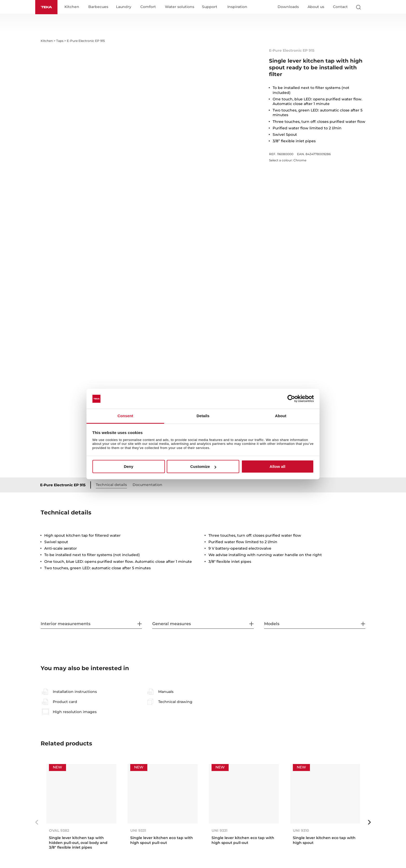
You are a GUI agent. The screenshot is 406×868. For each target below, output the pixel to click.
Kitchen (74, 7)
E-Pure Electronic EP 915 (65, 485)
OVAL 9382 (59, 831)
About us (316, 7)
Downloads (288, 7)
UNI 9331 (138, 831)
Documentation (150, 485)
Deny (129, 466)
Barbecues (100, 7)
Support (211, 7)
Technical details (113, 485)
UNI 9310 (301, 831)
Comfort (150, 7)
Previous (37, 822)
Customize (203, 466)
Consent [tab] (125, 416)
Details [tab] (203, 416)
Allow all (277, 466)
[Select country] (368, 7)
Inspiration (239, 7)
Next (369, 822)
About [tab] (281, 416)
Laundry (125, 7)
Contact (340, 7)
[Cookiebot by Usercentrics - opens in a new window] (291, 399)
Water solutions (181, 7)
